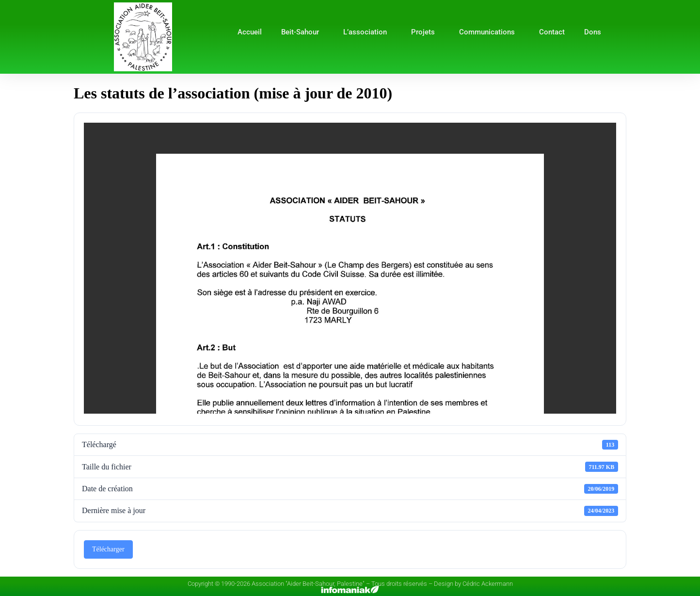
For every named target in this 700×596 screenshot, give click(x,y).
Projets (425, 32)
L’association (367, 32)
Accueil (250, 32)
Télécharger (108, 549)
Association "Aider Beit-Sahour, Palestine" (308, 584)
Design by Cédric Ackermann (473, 584)
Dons (593, 32)
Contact (552, 32)
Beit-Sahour (302, 32)
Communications (489, 32)
